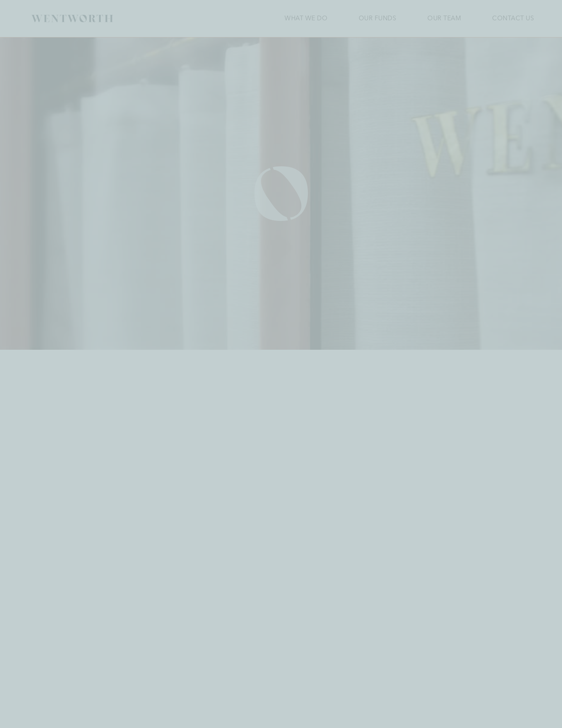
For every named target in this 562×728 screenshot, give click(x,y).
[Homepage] (72, 19)
